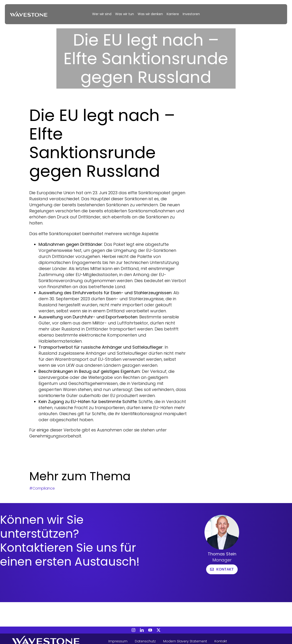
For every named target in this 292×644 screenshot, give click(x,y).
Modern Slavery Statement (185, 641)
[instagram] (133, 630)
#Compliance (42, 488)
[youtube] (150, 630)
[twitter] (159, 630)
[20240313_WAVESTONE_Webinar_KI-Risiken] (29, 14)
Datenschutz (145, 641)
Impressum (118, 641)
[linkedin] (142, 630)
